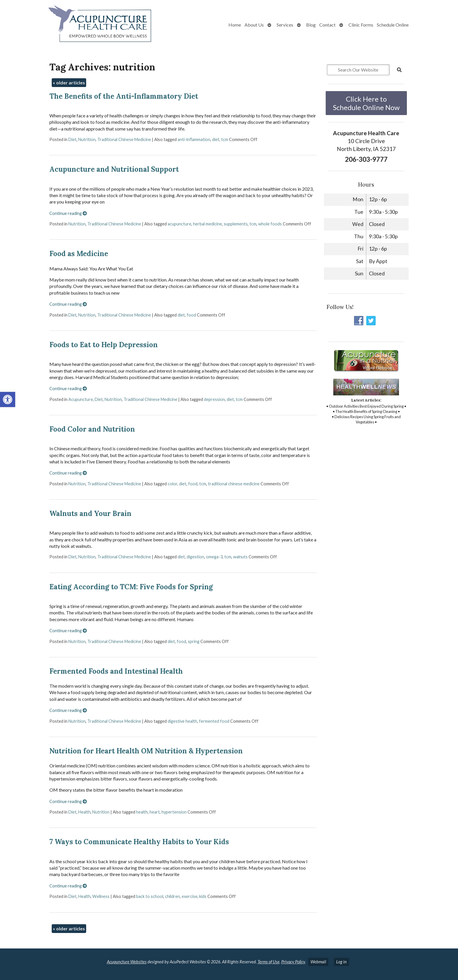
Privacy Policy (293, 962)
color (172, 484)
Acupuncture (81, 399)
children (172, 896)
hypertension (174, 812)
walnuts (240, 557)
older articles (69, 82)
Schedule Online (393, 25)
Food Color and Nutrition (92, 429)
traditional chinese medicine (234, 484)
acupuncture (179, 224)
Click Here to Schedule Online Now (366, 103)
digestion (195, 557)
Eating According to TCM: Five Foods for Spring (131, 587)
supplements (236, 224)
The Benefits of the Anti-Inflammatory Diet (124, 96)
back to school (150, 896)
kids (203, 896)
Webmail (318, 962)
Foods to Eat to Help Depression (104, 345)
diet (216, 139)
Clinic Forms (361, 25)
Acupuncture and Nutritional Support (114, 169)
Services (285, 25)
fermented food (214, 721)
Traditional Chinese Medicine (124, 139)
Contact (327, 25)
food (191, 315)
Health (84, 812)
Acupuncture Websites (127, 962)
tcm (225, 139)
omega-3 (214, 557)
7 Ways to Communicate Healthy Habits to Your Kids (139, 842)
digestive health (182, 721)
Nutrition (87, 139)
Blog (311, 25)
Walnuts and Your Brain (90, 514)
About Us (254, 25)
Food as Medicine (79, 254)
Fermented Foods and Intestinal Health (116, 671)
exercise (190, 896)
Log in (341, 962)
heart (155, 812)
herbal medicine (208, 224)
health (142, 812)
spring (194, 641)
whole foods (270, 224)
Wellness (101, 896)
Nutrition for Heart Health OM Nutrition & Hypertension (146, 751)
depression (214, 399)
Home (235, 25)
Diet (72, 139)
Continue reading (68, 213)
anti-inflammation (194, 139)
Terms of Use (269, 962)
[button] (8, 399)
